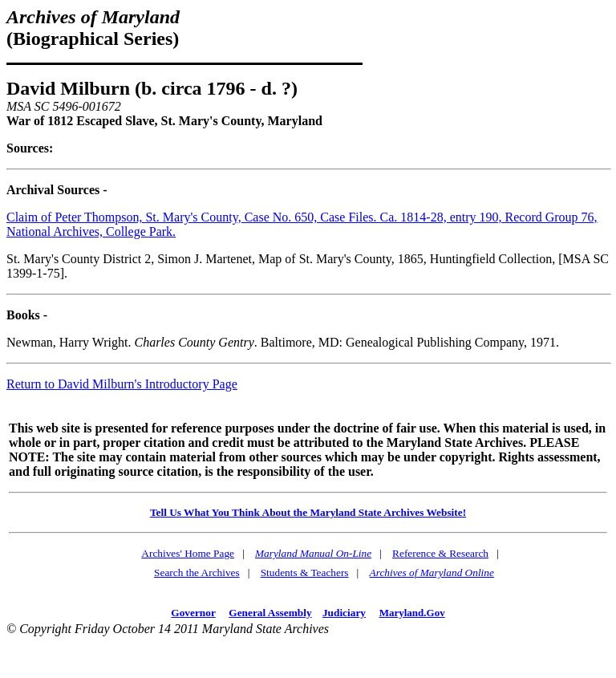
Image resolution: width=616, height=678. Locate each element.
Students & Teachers (305, 572)
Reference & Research (440, 553)
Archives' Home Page (188, 553)
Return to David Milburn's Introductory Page (122, 384)
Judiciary (344, 613)
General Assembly (270, 613)
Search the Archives (197, 572)
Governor (193, 613)
